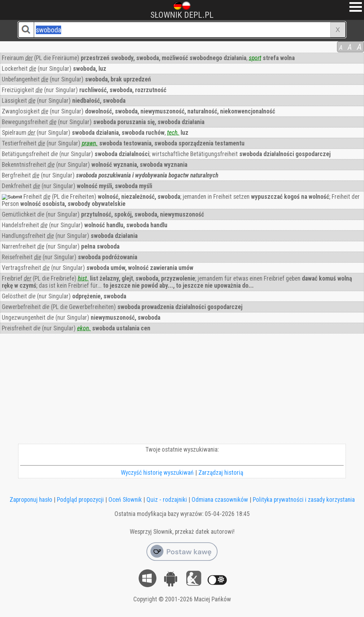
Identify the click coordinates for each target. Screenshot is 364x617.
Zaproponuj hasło (31, 500)
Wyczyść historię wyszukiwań (157, 473)
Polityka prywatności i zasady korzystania (304, 500)
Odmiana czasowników (220, 500)
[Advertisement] (182, 390)
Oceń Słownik (125, 500)
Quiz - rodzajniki (167, 500)
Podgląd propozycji (80, 500)
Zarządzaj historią (221, 473)
